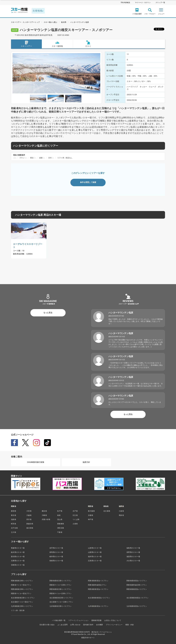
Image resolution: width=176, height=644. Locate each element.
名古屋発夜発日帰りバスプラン (61, 598)
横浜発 (44, 511)
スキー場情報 (57, 44)
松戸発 (60, 511)
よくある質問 (63, 625)
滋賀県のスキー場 (133, 557)
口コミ (88, 44)
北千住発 (14, 528)
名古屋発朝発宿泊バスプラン (99, 598)
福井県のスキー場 (95, 557)
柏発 (59, 515)
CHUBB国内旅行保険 (36, 462)
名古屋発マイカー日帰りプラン (61, 602)
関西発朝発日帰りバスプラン (22, 589)
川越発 (29, 515)
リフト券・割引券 (18, 610)
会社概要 (99, 625)
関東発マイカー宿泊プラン (21, 585)
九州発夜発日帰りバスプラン (61, 606)
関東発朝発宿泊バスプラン (98, 581)
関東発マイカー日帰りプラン (61, 585)
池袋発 (14, 519)
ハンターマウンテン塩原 (80, 22)
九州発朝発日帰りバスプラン (22, 606)
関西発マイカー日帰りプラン (61, 594)
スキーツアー (26, 44)
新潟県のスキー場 (18, 557)
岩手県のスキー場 (56, 548)
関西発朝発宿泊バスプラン (137, 589)
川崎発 (44, 515)
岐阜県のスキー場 (56, 557)
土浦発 (75, 524)
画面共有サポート (88, 638)
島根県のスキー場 (56, 561)
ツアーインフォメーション (79, 620)
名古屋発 (107, 511)
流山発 (60, 519)
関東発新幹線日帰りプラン (137, 585)
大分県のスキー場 (133, 561)
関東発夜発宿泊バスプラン (137, 581)
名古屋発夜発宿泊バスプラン (137, 598)
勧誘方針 (86, 462)
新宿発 (14, 511)
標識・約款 (130, 625)
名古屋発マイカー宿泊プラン (22, 602)
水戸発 (75, 511)
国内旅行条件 (88, 625)
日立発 (75, 515)
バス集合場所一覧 (59, 620)
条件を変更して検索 (88, 182)
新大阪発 (91, 511)
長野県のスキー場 (133, 552)
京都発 (91, 515)
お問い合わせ (75, 625)
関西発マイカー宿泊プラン (21, 594)
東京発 (14, 515)
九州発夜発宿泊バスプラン (137, 606)
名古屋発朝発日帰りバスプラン (23, 598)
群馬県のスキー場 (56, 552)
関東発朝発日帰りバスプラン (22, 581)
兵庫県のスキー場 (18, 561)
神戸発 (91, 519)
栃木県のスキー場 (18, 552)
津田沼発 (61, 528)
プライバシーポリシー (114, 625)
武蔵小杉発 (46, 519)
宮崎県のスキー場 (18, 565)
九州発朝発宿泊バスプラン (98, 606)
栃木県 (64, 22)
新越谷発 (30, 524)
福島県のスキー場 (133, 548)
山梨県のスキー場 (95, 552)
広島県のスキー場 (95, 561)
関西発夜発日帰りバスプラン (61, 589)
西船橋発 (61, 524)
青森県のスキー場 (18, 548)
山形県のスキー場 (95, 548)
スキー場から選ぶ (51, 22)
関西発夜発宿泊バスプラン (98, 589)
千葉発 (60, 532)
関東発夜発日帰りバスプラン (61, 581)
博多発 (121, 515)
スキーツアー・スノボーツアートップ (25, 22)
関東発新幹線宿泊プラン (97, 585)
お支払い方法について (113, 620)
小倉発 (121, 511)
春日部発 (30, 528)
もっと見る (48, 313)
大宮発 (29, 511)
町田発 (14, 524)
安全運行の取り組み (47, 625)
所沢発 (29, 519)
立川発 (14, 532)
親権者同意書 (97, 620)
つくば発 (76, 519)
